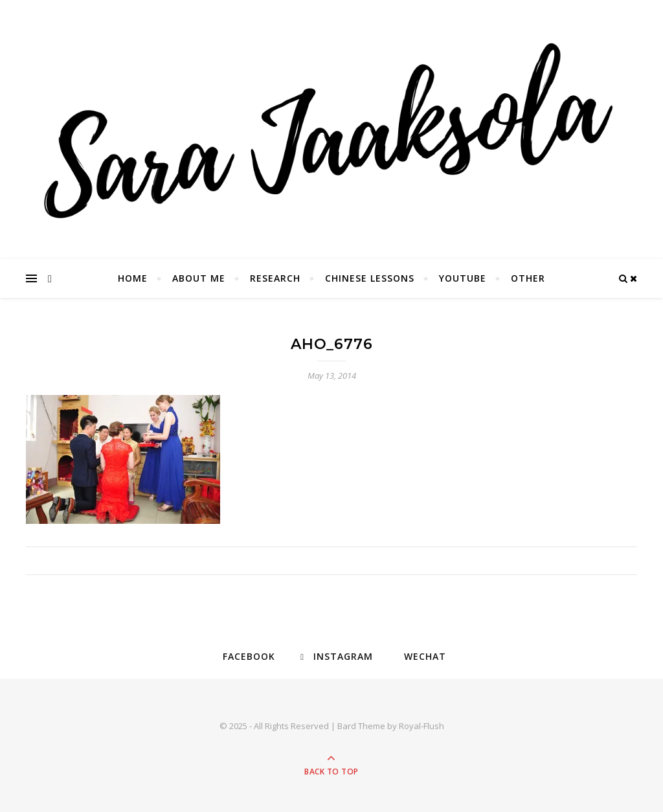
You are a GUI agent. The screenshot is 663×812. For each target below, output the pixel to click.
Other (528, 278)
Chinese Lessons (370, 278)
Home (133, 278)
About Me (199, 278)
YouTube (463, 278)
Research (275, 278)
